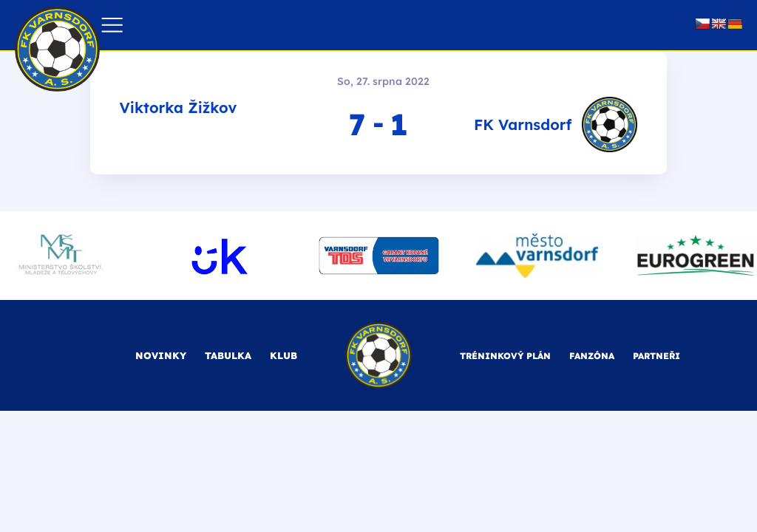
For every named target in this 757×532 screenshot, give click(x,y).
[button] (112, 25)
